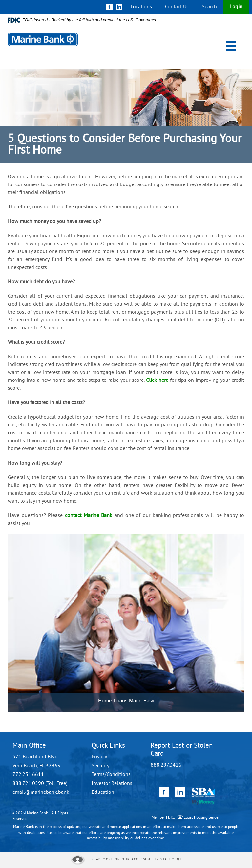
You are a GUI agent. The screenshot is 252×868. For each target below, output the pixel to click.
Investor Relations (112, 784)
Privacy (99, 757)
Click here (157, 380)
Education (103, 792)
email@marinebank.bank (41, 792)
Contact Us (177, 7)
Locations (141, 7)
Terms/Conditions (111, 775)
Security (100, 766)
